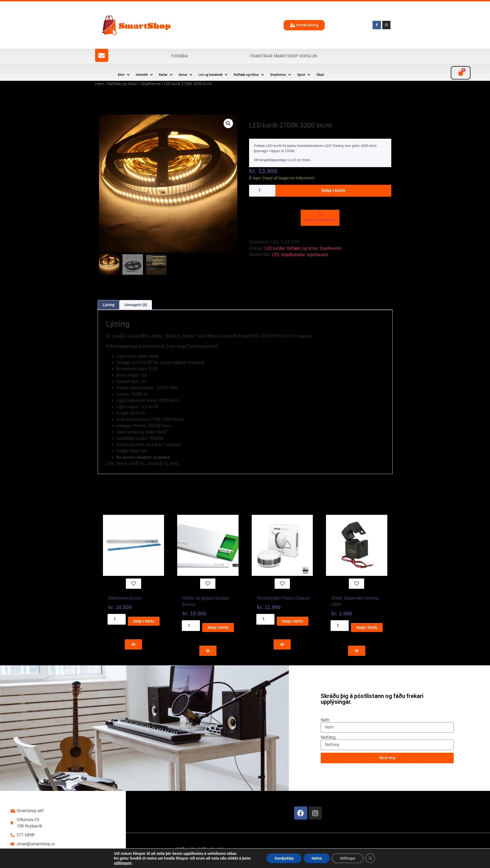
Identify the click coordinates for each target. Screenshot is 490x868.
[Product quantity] (262, 191)
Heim (100, 84)
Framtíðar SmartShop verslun (283, 56)
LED (275, 255)
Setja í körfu (333, 190)
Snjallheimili (151, 84)
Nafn (325, 720)
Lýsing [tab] (109, 305)
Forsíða (179, 56)
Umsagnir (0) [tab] (136, 305)
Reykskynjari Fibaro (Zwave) (284, 598)
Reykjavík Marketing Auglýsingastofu (238, 859)
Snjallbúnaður (293, 255)
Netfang (328, 737)
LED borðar (274, 248)
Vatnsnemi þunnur (125, 598)
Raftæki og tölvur (122, 84)
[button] (124, 75)
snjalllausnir (318, 255)
